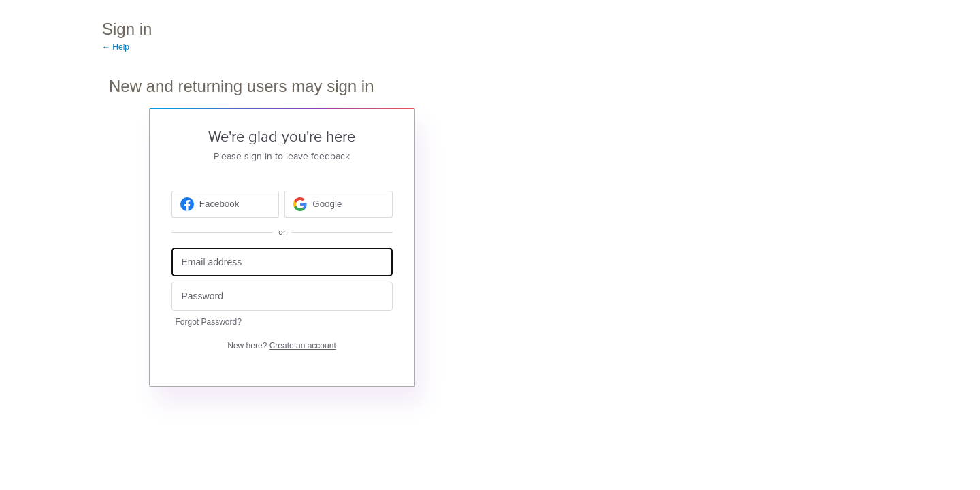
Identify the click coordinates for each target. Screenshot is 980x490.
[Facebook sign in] (226, 204)
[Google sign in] (339, 204)
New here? (281, 346)
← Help (116, 47)
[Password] (282, 296)
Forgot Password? (209, 322)
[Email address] (282, 262)
